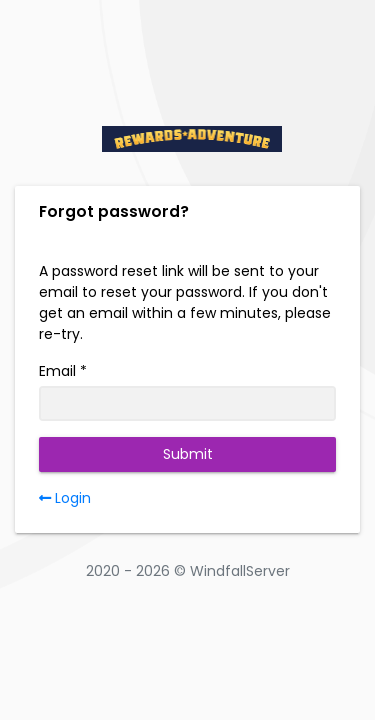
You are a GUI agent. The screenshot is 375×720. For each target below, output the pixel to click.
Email (57, 371)
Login (65, 498)
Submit (188, 454)
